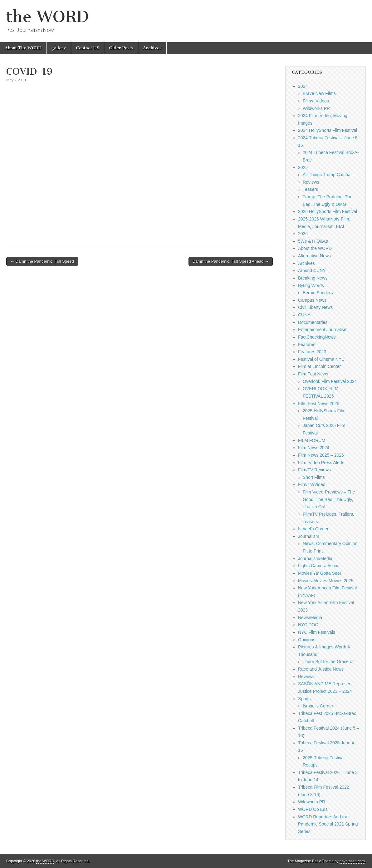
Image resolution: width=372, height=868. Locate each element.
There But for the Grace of (328, 662)
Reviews (311, 182)
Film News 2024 (314, 448)
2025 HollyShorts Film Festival (328, 211)
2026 (303, 234)
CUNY (304, 315)
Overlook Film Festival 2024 (330, 381)
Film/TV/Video (312, 484)
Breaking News (313, 278)
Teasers (310, 189)
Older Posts (121, 48)
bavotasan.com (352, 861)
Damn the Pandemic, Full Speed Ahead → (231, 261)
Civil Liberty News (315, 307)
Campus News (312, 300)
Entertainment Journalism (323, 330)
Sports (304, 699)
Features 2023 (312, 352)
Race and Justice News (321, 669)
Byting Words (311, 285)
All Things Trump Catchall (328, 175)
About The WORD (23, 48)
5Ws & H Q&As (313, 241)
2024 (303, 86)
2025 (303, 167)
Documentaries (313, 322)
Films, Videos (316, 101)
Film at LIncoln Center (319, 366)
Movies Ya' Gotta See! (320, 573)
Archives (152, 48)
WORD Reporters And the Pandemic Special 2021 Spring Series (328, 824)
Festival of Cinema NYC (321, 359)
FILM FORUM (312, 440)
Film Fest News (313, 374)
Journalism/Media (315, 558)
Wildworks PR (316, 108)
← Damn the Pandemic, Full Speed (42, 261)
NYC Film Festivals (317, 632)
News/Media (310, 618)
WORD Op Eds (313, 809)
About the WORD (315, 248)
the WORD (47, 17)
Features (307, 345)
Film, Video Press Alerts (321, 463)
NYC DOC (308, 625)
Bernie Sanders (318, 293)
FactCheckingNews (317, 337)
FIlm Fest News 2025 (319, 404)
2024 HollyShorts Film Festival (328, 130)
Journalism (309, 536)
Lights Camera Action (319, 566)
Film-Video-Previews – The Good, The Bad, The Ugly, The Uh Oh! (329, 499)
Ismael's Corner (313, 529)
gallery (59, 48)
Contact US (88, 48)
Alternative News (314, 256)
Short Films (314, 477)
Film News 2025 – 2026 (321, 455)
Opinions (307, 640)
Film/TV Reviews (314, 470)
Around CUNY (312, 270)
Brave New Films (319, 93)
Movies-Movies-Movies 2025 (326, 581)
